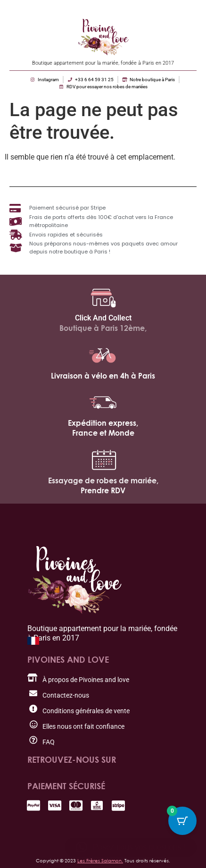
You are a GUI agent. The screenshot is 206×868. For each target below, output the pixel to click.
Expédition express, (103, 423)
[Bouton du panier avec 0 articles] (182, 821)
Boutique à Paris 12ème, (103, 328)
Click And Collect (103, 318)
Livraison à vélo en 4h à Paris (103, 376)
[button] (131, 847)
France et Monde (103, 433)
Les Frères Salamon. (100, 860)
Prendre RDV (103, 490)
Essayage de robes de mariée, (103, 480)
